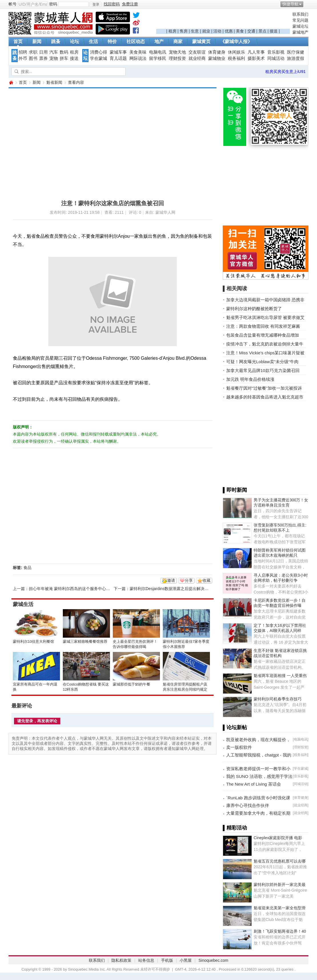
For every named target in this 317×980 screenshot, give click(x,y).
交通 (251, 31)
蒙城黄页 (201, 41)
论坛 (75, 41)
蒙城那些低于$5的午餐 (132, 684)
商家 (178, 41)
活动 (217, 31)
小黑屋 (186, 960)
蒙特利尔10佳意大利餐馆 (33, 642)
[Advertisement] (223, 20)
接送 (274, 31)
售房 (184, 31)
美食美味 (138, 52)
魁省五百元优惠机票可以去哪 (280, 861)
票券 (43, 58)
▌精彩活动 (235, 828)
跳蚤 (56, 41)
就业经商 (197, 58)
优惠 (229, 31)
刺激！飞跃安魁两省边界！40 (280, 931)
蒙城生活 (23, 604)
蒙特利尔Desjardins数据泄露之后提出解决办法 (171, 589)
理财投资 (177, 58)
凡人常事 (256, 52)
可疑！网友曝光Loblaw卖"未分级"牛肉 (262, 362)
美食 (240, 31)
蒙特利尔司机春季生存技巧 (278, 699)
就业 (206, 31)
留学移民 (158, 58)
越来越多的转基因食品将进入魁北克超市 (265, 397)
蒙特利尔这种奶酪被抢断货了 (254, 309)
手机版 (167, 960)
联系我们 (300, 14)
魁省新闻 (54, 82)
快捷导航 (290, 4)
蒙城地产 (300, 32)
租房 (172, 31)
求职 (33, 52)
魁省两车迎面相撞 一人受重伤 (280, 676)
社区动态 (136, 41)
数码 (64, 52)
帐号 (13, 4)
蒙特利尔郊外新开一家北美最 (280, 885)
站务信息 (146, 960)
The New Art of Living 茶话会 (254, 784)
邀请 (171, 580)
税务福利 (236, 58)
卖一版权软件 (239, 747)
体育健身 (217, 52)
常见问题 (300, 20)
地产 (159, 41)
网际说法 (138, 58)
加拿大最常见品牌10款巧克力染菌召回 (263, 370)
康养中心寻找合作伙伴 (248, 805)
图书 (33, 58)
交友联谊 (197, 52)
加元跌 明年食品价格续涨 (250, 379)
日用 (43, 52)
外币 (23, 58)
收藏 (206, 580)
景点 (262, 31)
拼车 (64, 58)
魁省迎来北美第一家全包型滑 (280, 908)
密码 (53, 4)
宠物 (54, 58)
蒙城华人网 (11, 83)
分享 (189, 580)
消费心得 (99, 52)
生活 (93, 41)
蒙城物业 (217, 58)
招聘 (23, 52)
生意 (195, 31)
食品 (27, 568)
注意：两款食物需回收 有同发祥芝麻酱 (263, 326)
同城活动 (276, 58)
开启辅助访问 (307, 4)
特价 (112, 41)
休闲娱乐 (236, 52)
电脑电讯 (158, 52)
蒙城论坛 (300, 26)
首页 (18, 41)
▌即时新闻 (235, 490)
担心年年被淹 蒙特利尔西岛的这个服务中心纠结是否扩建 (79, 589)
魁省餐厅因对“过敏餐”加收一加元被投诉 (264, 388)
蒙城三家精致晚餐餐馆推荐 (85, 642)
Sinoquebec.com (213, 960)
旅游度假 (296, 58)
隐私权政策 (121, 960)
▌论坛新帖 (235, 727)
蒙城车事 (118, 52)
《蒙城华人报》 (236, 41)
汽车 (54, 52)
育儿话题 (118, 58)
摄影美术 (256, 58)
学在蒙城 (99, 58)
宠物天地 (177, 52)
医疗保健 (296, 52)
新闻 (37, 41)
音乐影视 (276, 52)
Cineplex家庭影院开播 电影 (278, 838)
